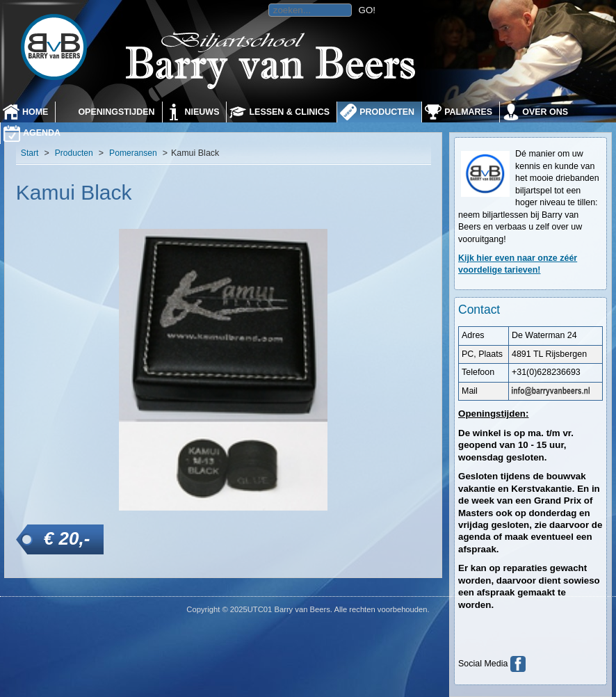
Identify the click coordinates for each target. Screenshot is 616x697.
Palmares (468, 112)
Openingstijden (116, 112)
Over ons (545, 112)
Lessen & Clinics (289, 112)
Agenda (42, 133)
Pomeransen (133, 153)
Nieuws (202, 112)
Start (30, 153)
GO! (367, 10)
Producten (387, 112)
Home (35, 112)
